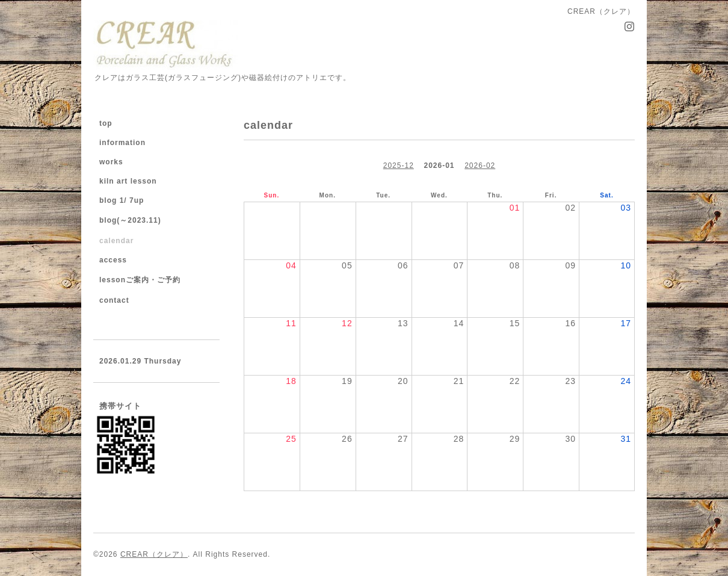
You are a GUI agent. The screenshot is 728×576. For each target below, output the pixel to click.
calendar (116, 241)
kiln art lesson (128, 181)
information (122, 143)
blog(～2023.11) (130, 220)
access (113, 260)
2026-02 (480, 166)
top (106, 123)
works (111, 162)
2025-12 (399, 166)
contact (114, 300)
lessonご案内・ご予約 (140, 280)
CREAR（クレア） (154, 554)
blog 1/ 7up (122, 200)
